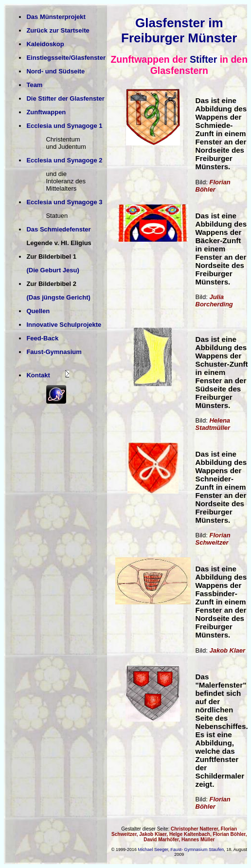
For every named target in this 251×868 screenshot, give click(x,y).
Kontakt (38, 375)
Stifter (203, 59)
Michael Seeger (153, 850)
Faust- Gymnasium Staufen (197, 850)
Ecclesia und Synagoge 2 (64, 160)
